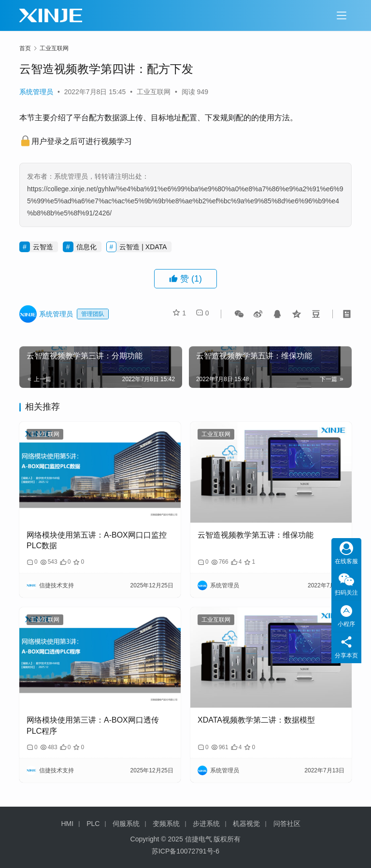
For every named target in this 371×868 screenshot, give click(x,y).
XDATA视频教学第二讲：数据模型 (256, 720)
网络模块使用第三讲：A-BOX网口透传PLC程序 (93, 725)
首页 (25, 48)
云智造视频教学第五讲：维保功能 (256, 535)
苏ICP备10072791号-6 (185, 851)
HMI (68, 824)
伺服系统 (126, 824)
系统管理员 (36, 92)
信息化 (86, 247)
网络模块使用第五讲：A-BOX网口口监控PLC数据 (97, 540)
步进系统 (206, 824)
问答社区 (287, 824)
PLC (93, 824)
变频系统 (166, 824)
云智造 (43, 247)
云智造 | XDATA (143, 247)
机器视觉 (246, 824)
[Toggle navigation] (342, 15)
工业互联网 (154, 92)
